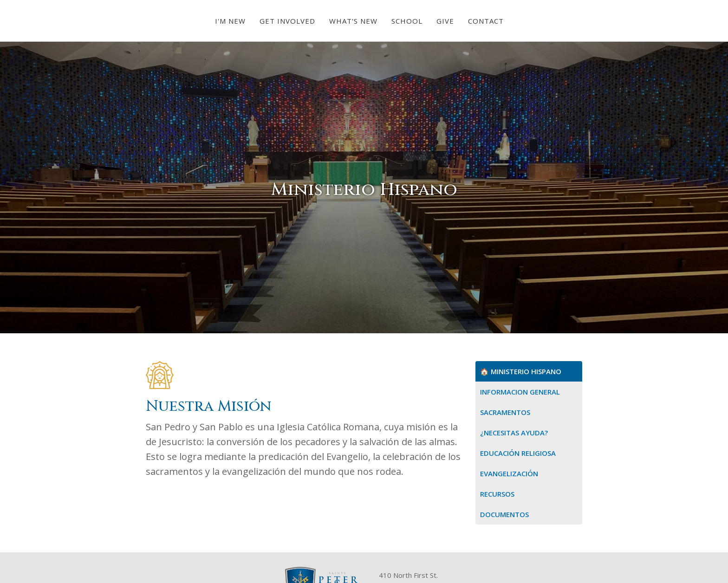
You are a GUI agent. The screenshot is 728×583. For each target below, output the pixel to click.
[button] (230, 21)
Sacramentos (505, 412)
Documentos (504, 514)
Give (445, 21)
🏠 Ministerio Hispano (521, 371)
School (407, 21)
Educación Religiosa (518, 453)
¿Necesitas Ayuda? (514, 433)
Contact (486, 21)
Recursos (497, 494)
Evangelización (509, 473)
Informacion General (520, 392)
